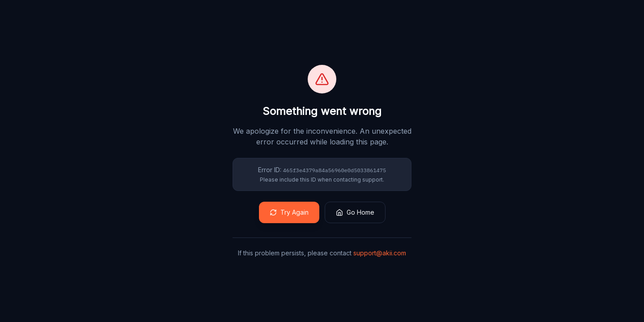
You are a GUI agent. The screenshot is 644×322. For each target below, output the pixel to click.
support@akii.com (380, 253)
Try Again (289, 212)
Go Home (355, 212)
